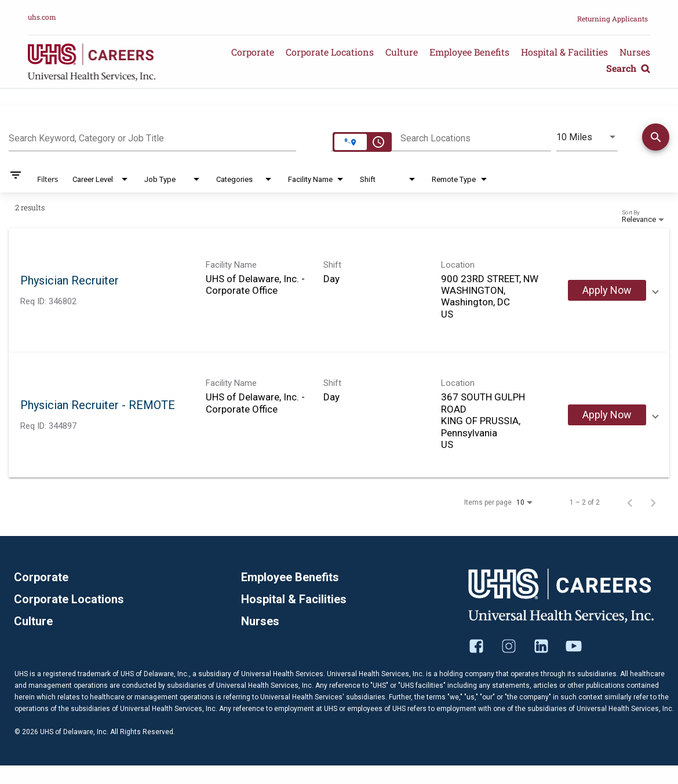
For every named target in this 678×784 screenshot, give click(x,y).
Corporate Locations (330, 52)
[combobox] (152, 137)
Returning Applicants (613, 19)
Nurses (635, 52)
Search (628, 68)
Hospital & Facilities (564, 52)
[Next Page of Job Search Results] (653, 502)
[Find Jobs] (656, 139)
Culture (402, 52)
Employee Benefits (469, 52)
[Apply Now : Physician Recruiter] (607, 290)
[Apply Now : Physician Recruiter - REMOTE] (607, 415)
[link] (339, 291)
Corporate (253, 52)
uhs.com (42, 17)
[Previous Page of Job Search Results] (630, 502)
